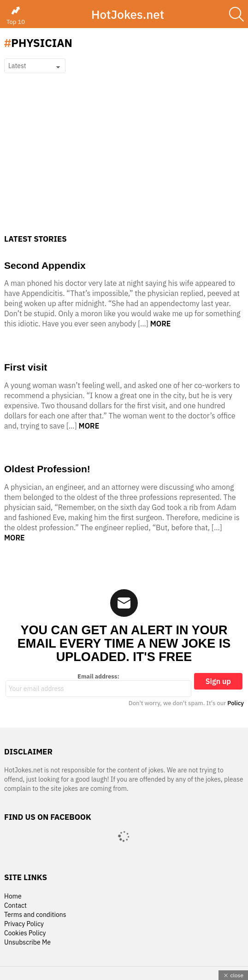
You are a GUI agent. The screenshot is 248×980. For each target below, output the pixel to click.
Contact (15, 906)
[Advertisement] (124, 165)
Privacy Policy (24, 924)
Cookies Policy (25, 933)
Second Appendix (45, 265)
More (161, 324)
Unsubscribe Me (27, 942)
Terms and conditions (35, 915)
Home (13, 896)
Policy (236, 703)
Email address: (98, 685)
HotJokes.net (128, 14)
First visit (26, 367)
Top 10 (16, 16)
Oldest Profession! (47, 469)
